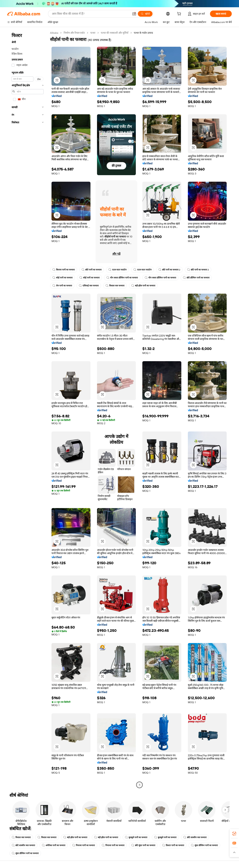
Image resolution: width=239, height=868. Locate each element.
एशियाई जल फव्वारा (89, 286)
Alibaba (54, 33)
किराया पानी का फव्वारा (64, 270)
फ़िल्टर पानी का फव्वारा (173, 845)
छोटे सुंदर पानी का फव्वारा (143, 845)
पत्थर (93, 33)
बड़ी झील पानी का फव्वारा (143, 286)
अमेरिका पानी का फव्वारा (54, 845)
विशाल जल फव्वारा (115, 286)
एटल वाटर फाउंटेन (118, 270)
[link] (234, 834)
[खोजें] (145, 14)
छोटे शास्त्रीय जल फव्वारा (195, 837)
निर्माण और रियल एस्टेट (74, 33)
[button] (134, 14)
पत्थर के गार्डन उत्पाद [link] (143, 33)
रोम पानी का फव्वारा (62, 286)
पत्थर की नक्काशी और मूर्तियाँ (115, 33)
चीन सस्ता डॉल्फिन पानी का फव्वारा (122, 278)
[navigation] (28, 409)
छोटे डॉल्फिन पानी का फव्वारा (196, 278)
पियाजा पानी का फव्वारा (84, 845)
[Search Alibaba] (90, 14)
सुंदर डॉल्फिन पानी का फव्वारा (204, 845)
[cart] (180, 14)
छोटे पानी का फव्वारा (92, 270)
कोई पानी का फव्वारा (62, 278)
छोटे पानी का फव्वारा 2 (169, 270)
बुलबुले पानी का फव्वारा (136, 837)
